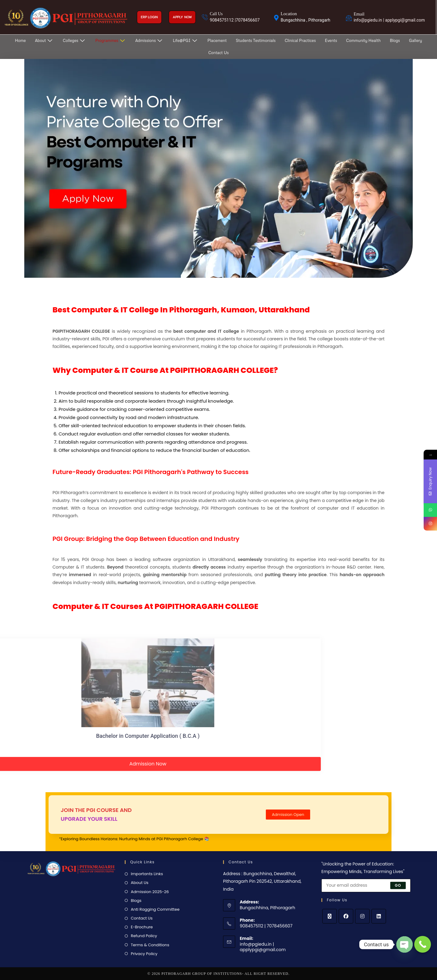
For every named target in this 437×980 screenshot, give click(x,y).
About (44, 40)
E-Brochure (142, 927)
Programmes (111, 40)
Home (20, 40)
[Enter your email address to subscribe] (366, 885)
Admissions (150, 40)
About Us (140, 883)
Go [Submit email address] (398, 885)
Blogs (395, 40)
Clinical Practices (300, 40)
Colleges (75, 40)
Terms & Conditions (150, 945)
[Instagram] (362, 916)
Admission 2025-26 (150, 892)
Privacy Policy (144, 954)
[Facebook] (346, 916)
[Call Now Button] (423, 944)
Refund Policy (144, 936)
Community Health (364, 40)
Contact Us (218, 53)
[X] (330, 916)
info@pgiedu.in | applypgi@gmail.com (263, 947)
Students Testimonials (256, 40)
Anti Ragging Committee (155, 909)
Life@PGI (185, 40)
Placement (217, 40)
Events (331, 40)
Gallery (416, 40)
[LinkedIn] (379, 916)
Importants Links (147, 874)
